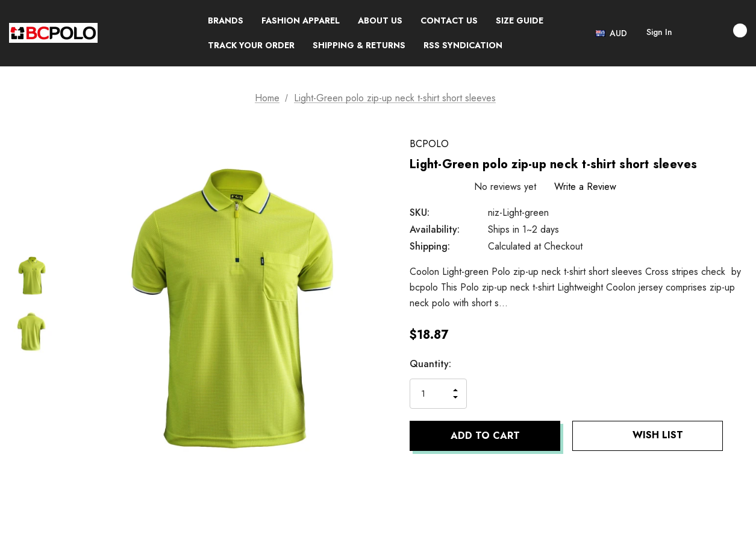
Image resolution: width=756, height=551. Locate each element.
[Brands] (226, 21)
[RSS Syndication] (463, 46)
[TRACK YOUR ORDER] (251, 46)
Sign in (659, 32)
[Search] (693, 33)
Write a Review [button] (585, 187)
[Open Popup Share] (741, 436)
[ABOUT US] (380, 21)
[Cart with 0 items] (727, 31)
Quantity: (430, 364)
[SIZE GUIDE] (520, 21)
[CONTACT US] (449, 21)
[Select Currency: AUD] (612, 33)
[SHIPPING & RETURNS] (359, 46)
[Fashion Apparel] (301, 21)
